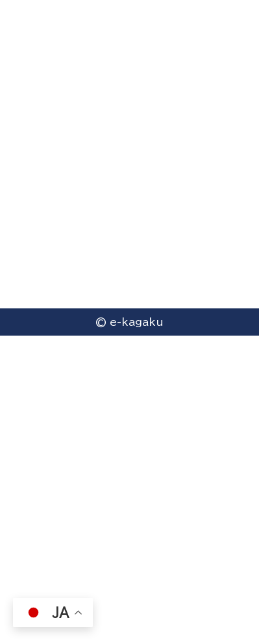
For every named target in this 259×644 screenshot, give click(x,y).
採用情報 (35, 532)
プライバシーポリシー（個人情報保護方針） (109, 507)
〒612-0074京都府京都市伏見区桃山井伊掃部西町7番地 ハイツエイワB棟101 (126, 405)
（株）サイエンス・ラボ (61, 583)
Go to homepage (130, 169)
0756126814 (75, 447)
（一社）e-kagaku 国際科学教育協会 (100, 558)
